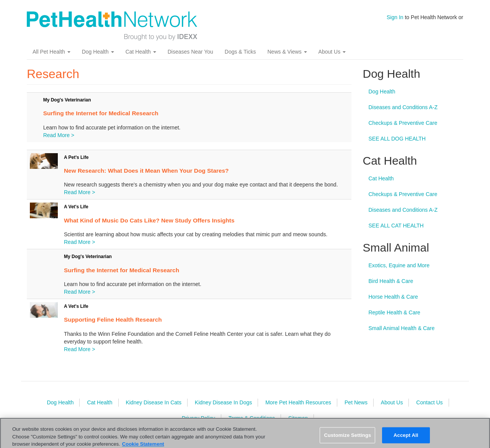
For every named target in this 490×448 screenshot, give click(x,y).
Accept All (406, 439)
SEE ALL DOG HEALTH (397, 139)
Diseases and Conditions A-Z (403, 107)
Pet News (356, 402)
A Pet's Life (76, 157)
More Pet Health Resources (298, 402)
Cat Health (141, 52)
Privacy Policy (198, 418)
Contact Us (429, 402)
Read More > (59, 135)
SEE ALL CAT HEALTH (396, 226)
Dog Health (98, 52)
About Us (332, 52)
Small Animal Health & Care (402, 328)
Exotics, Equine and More (399, 265)
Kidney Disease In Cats (154, 402)
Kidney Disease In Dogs (223, 402)
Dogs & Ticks (240, 52)
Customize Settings (347, 439)
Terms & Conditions (252, 418)
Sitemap (298, 418)
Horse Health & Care (393, 297)
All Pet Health (51, 52)
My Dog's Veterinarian (67, 100)
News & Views (287, 52)
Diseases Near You (190, 52)
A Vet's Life (76, 207)
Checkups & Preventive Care (403, 123)
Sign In (395, 17)
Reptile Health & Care (394, 312)
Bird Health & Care (391, 281)
